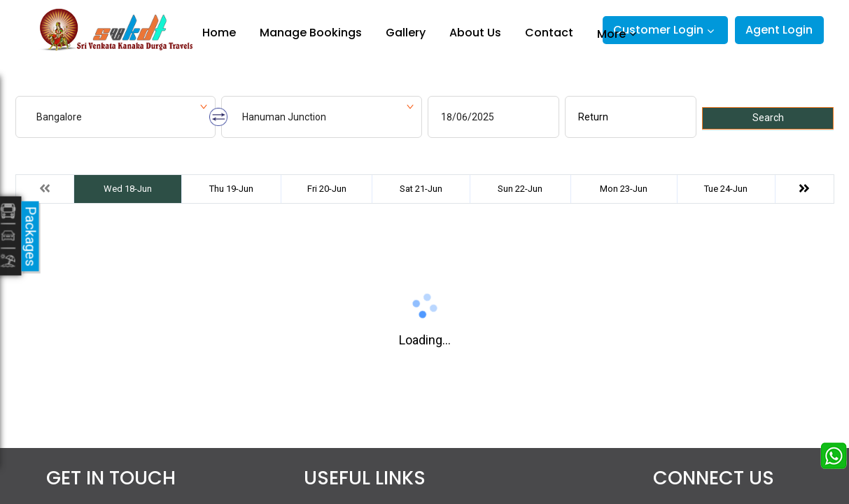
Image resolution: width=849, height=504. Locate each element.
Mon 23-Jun (624, 189)
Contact (549, 33)
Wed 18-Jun (128, 189)
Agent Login (779, 30)
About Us (475, 33)
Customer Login (658, 30)
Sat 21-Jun (421, 189)
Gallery (406, 33)
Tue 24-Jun (726, 189)
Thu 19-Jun (231, 189)
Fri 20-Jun (327, 189)
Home (219, 33)
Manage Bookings (311, 33)
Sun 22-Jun (520, 189)
